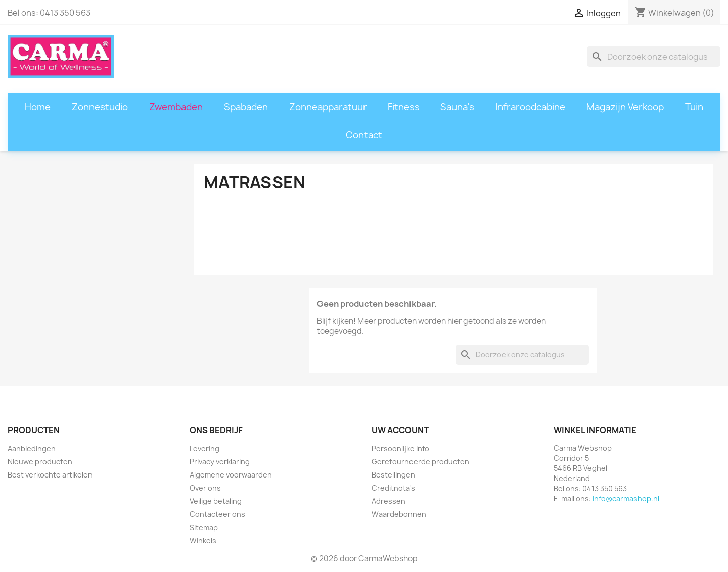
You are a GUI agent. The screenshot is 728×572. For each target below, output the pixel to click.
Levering (204, 448)
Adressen (389, 501)
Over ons (205, 488)
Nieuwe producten (40, 462)
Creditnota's (393, 488)
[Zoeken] (654, 57)
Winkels (203, 540)
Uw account (400, 430)
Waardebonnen (399, 514)
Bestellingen (393, 475)
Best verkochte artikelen (50, 475)
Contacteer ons (217, 514)
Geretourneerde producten (420, 462)
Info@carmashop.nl (626, 498)
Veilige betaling (216, 501)
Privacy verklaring (220, 462)
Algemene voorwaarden (231, 475)
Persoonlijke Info (400, 448)
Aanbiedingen (32, 448)
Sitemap (204, 527)
